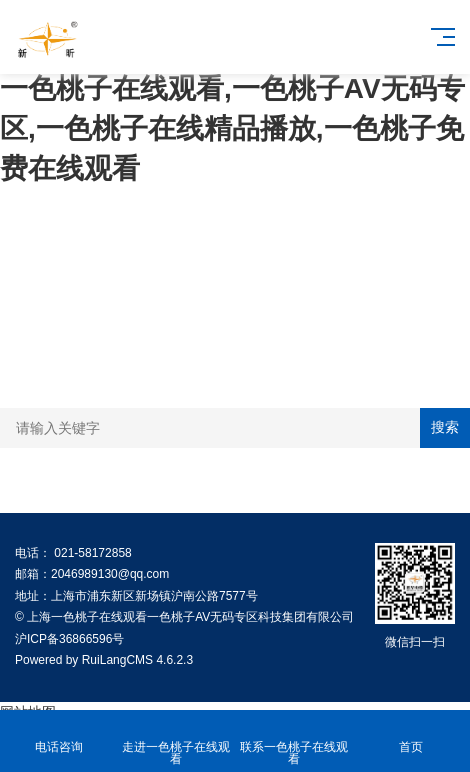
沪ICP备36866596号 (69, 639)
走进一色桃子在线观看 (177, 741)
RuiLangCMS (117, 660)
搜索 (445, 427)
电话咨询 (59, 735)
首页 (412, 735)
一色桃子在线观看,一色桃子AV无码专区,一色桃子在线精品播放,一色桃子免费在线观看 (232, 128)
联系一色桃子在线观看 (294, 741)
